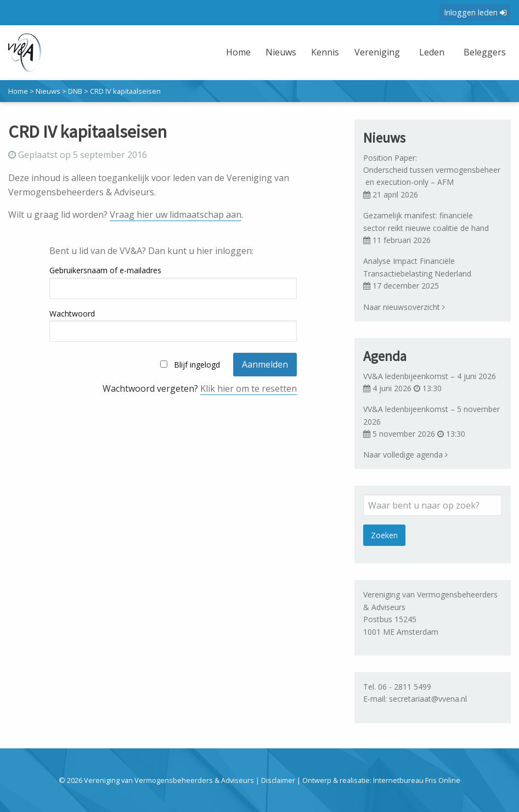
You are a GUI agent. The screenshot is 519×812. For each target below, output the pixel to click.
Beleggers (485, 52)
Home (238, 52)
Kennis (325, 52)
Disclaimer (278, 780)
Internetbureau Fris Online (417, 780)
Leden (432, 52)
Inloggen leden (475, 12)
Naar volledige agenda (405, 455)
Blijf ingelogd (197, 365)
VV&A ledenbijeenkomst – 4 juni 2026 (430, 376)
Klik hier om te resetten (249, 388)
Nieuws (281, 52)
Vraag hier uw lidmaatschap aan (176, 215)
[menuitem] (240, 59)
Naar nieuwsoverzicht (404, 307)
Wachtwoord (72, 314)
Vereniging (377, 52)
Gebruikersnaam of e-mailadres (105, 270)
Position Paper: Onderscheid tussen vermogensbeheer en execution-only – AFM (432, 170)
